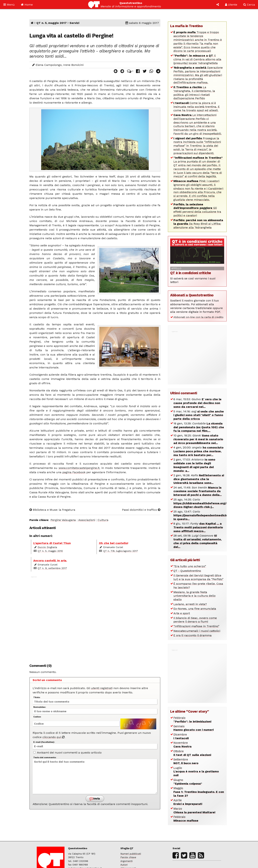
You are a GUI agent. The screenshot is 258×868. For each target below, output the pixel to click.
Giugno (188, 782)
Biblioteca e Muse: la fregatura (52, 510)
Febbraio (192, 720)
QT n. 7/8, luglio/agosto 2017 (121, 551)
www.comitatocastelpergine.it (79, 468)
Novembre (182, 745)
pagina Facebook (74, 472)
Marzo (194, 810)
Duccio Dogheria (47, 547)
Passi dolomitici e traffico (141, 510)
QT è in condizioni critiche (191, 273)
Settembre (186, 761)
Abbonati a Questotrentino (192, 295)
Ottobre (192, 753)
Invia (95, 799)
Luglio (196, 772)
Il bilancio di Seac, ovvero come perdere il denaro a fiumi (195, 620)
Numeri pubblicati (131, 854)
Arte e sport (182, 613)
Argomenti (126, 861)
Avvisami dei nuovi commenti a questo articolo (67, 753)
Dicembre (181, 736)
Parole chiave (128, 857)
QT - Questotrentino (187, 571)
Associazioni (87, 520)
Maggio (199, 792)
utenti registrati (102, 688)
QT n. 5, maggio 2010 (50, 551)
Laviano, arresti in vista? (190, 604)
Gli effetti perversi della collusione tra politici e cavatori (197, 210)
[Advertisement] (95, 618)
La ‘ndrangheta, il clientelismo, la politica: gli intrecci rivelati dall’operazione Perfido (194, 93)
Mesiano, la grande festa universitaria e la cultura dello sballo (194, 596)
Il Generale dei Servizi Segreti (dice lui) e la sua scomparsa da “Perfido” (198, 577)
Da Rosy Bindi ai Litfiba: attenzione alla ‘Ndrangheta (198, 224)
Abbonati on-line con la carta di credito (198, 317)
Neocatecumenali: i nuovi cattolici (197, 631)
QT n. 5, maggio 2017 (52, 23)
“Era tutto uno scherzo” (190, 566)
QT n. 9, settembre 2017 (52, 568)
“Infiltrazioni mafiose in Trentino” (196, 626)
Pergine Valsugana (63, 520)
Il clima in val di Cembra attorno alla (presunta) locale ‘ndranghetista (197, 59)
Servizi (74, 23)
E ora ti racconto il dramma (193, 635)
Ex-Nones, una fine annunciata (195, 609)
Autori (124, 865)
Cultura (103, 520)
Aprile (188, 802)
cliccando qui (53, 737)
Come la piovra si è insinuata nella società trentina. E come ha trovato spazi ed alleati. (197, 107)
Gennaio (193, 728)
